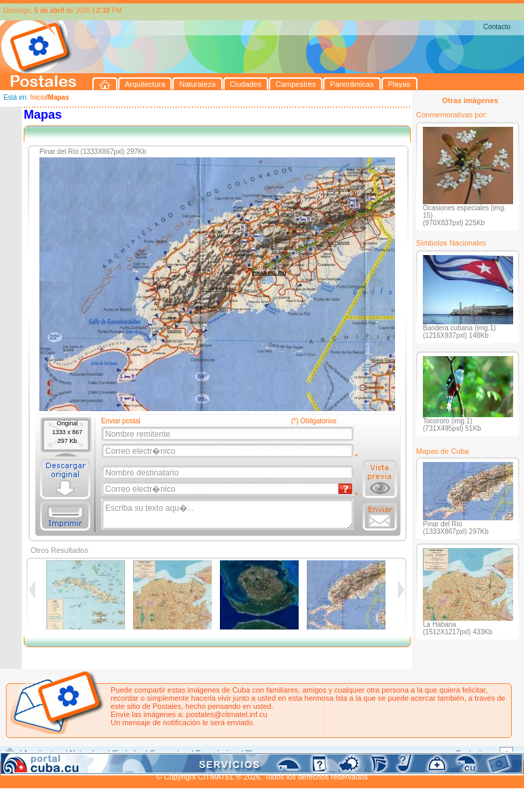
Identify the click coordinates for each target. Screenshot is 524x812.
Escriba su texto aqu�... (228, 515)
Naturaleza (88, 753)
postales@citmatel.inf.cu (226, 714)
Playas (257, 753)
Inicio (38, 97)
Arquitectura (43, 753)
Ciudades (128, 753)
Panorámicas (218, 753)
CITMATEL (321, 769)
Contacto (497, 27)
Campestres (169, 753)
